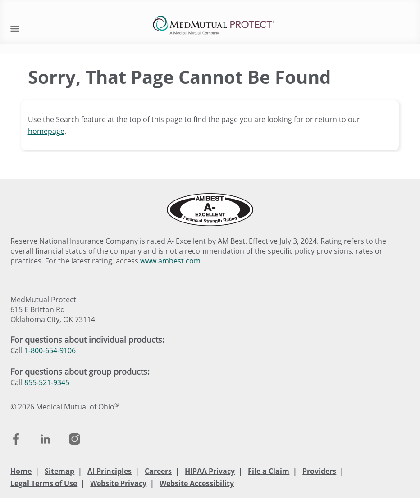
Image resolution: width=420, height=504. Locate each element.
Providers (319, 471)
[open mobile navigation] (15, 28)
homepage (46, 131)
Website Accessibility (197, 483)
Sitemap (59, 471)
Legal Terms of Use (44, 483)
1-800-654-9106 (50, 350)
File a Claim (269, 471)
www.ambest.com (170, 261)
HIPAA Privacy (210, 471)
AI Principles (110, 471)
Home (21, 471)
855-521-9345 (47, 382)
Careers (158, 471)
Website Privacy (118, 483)
